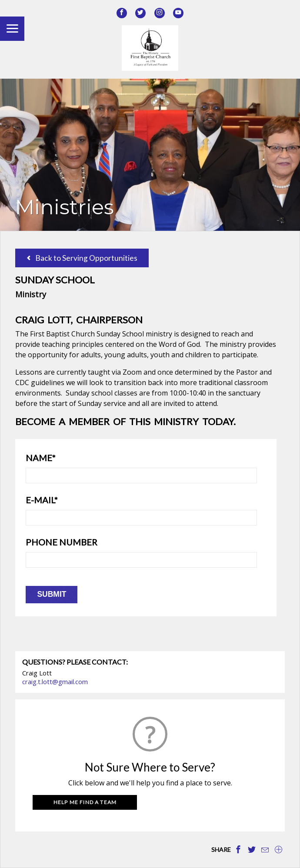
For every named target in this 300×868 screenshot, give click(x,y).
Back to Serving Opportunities (82, 258)
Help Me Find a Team (85, 802)
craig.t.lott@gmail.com (55, 682)
